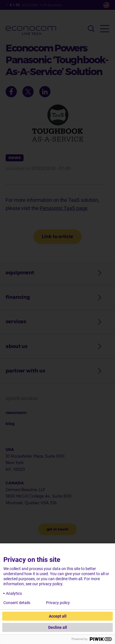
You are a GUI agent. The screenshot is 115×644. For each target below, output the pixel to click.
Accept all (58, 616)
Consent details (17, 603)
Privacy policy (58, 603)
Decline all (58, 627)
